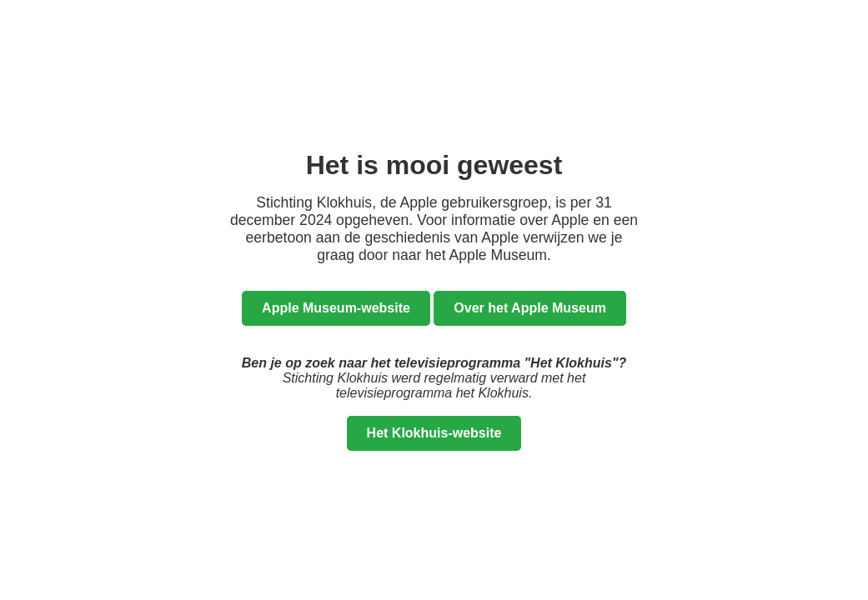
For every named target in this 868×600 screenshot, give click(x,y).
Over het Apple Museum (530, 308)
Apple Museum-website (336, 308)
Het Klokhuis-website (434, 433)
